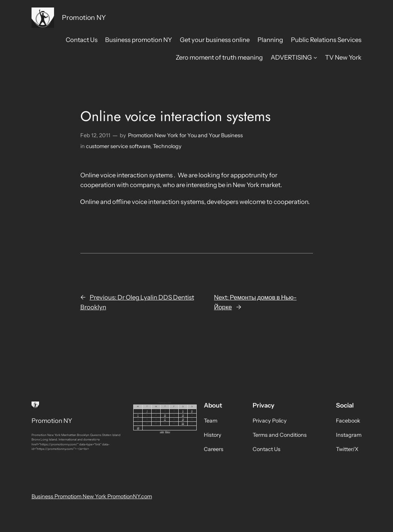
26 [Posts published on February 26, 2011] (183, 423)
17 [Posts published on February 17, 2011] (165, 419)
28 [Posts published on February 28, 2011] (138, 428)
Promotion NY (84, 17)
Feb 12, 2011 (95, 135)
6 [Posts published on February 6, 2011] (192, 411)
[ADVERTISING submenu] (315, 57)
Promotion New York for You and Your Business (185, 135)
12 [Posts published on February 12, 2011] (183, 415)
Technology (167, 146)
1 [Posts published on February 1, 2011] (147, 411)
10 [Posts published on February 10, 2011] (165, 415)
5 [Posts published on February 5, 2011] (183, 411)
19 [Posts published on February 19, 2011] (183, 419)
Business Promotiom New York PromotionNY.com (92, 496)
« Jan (162, 432)
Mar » (168, 432)
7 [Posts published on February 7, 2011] (138, 415)
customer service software (118, 146)
